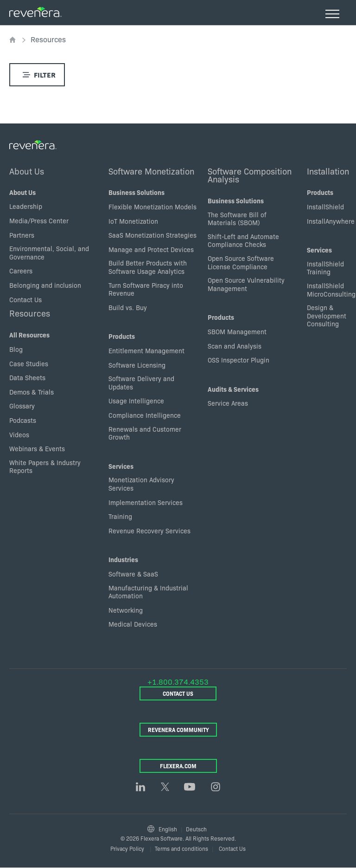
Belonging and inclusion (45, 285)
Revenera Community (178, 729)
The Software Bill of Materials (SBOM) (237, 219)
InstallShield (325, 207)
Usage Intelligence (136, 401)
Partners (22, 235)
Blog (16, 349)
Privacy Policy (127, 848)
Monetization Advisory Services (141, 484)
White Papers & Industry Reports (45, 466)
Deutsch (196, 829)
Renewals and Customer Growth (145, 433)
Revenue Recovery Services (149, 531)
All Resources (29, 335)
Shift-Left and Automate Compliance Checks (243, 240)
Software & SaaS (133, 574)
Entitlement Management (146, 350)
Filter (37, 75)
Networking (126, 610)
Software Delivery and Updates (141, 382)
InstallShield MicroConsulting (331, 290)
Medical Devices (133, 624)
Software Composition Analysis (250, 175)
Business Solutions (137, 192)
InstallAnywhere (331, 221)
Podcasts (23, 420)
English (168, 829)
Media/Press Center (39, 220)
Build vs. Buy (128, 307)
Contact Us (25, 299)
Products (122, 336)
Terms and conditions (181, 848)
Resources (30, 313)
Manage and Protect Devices (151, 249)
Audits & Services (233, 389)
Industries (123, 559)
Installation (328, 171)
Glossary (22, 406)
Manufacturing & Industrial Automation (148, 592)
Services (121, 466)
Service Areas (228, 403)
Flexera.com (178, 766)
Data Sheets (27, 377)
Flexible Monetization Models (153, 207)
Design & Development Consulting (327, 315)
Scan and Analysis (235, 346)
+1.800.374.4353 (178, 681)
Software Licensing (137, 365)
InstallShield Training (325, 268)
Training (120, 516)
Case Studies (29, 363)
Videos (19, 434)
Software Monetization (151, 171)
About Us (27, 171)
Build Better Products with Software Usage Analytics (148, 267)
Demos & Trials (32, 392)
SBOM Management (237, 331)
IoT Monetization (133, 221)
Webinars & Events (37, 448)
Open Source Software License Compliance (241, 262)
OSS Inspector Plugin (238, 360)
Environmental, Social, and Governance (49, 253)
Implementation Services (146, 502)
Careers (21, 271)
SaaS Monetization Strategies (153, 235)
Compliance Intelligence (145, 415)
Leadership (26, 206)
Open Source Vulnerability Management (246, 284)
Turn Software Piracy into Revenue (146, 289)
